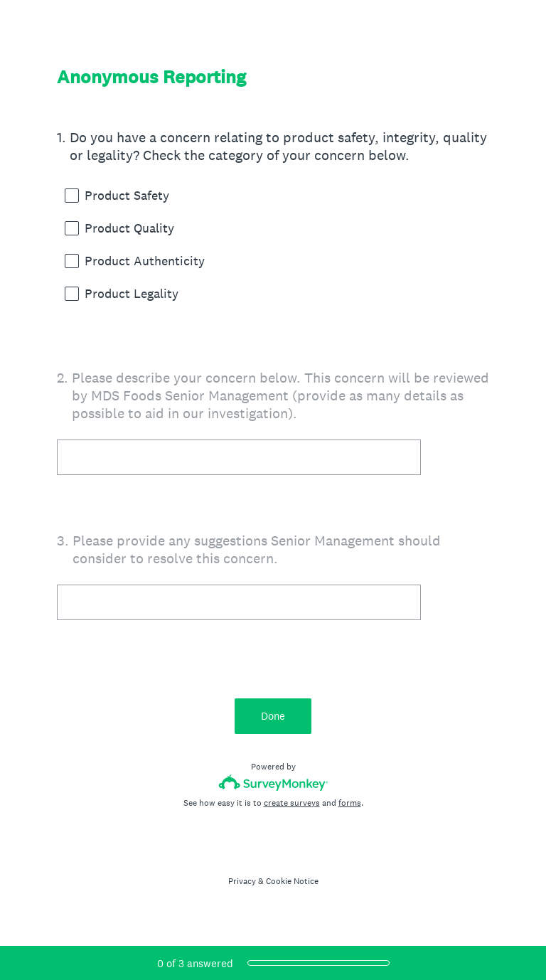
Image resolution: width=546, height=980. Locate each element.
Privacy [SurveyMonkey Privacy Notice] (242, 881)
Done (273, 716)
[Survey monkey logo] (273, 783)
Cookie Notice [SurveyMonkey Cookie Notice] (292, 881)
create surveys (292, 803)
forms (350, 803)
